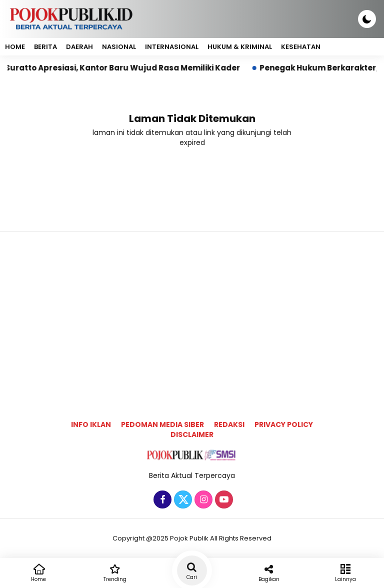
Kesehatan (301, 47)
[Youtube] (223, 500)
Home (15, 47)
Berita (45, 47)
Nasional (119, 47)
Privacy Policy (284, 424)
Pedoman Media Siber (162, 424)
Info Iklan (91, 424)
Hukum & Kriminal (240, 47)
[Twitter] (182, 500)
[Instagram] (202, 500)
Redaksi (229, 424)
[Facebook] (161, 500)
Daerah (79, 47)
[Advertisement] (192, 310)
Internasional (172, 47)
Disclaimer (192, 434)
